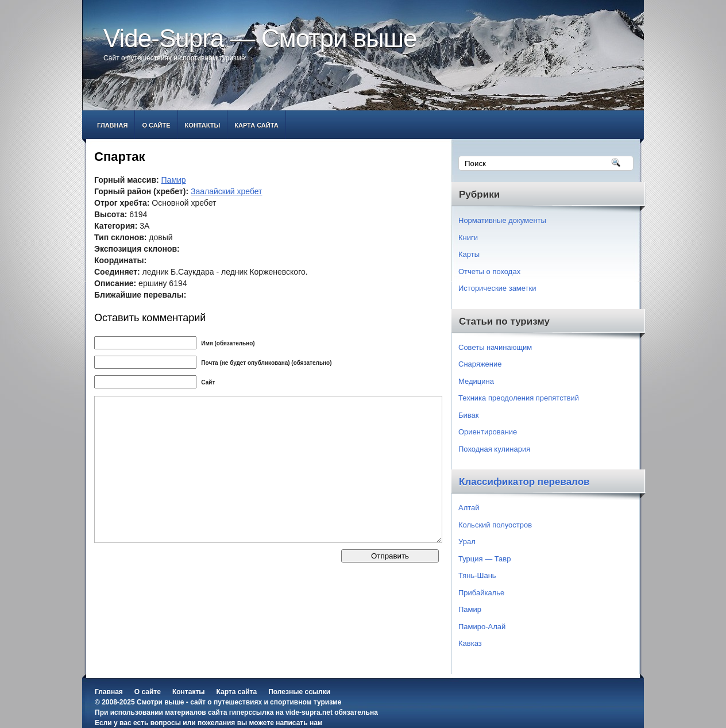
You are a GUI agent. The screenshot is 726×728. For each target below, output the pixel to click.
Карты (469, 254)
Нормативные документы (502, 220)
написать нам (299, 723)
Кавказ (470, 643)
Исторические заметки (497, 288)
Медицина (476, 381)
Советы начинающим (495, 347)
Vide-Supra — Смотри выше (260, 38)
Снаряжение (480, 364)
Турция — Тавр (485, 559)
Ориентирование (488, 432)
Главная (112, 125)
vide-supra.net (309, 712)
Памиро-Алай (482, 627)
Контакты (203, 125)
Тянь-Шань (477, 575)
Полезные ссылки (299, 692)
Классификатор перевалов (524, 482)
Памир (174, 180)
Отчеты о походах (489, 271)
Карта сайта (256, 125)
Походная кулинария (494, 449)
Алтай (469, 508)
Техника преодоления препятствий (519, 398)
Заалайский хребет (226, 191)
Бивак (468, 415)
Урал (467, 542)
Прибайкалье (481, 593)
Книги (468, 238)
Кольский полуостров (495, 525)
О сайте (156, 125)
